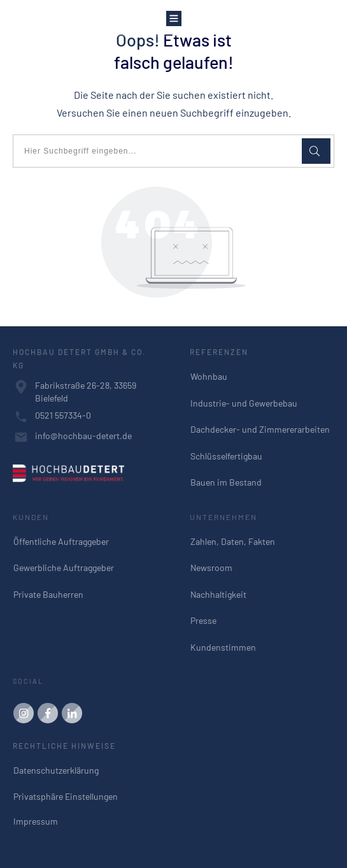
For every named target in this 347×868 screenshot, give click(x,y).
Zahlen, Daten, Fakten (233, 541)
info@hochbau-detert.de (83, 436)
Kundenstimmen (223, 647)
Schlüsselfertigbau (226, 456)
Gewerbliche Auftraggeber (64, 568)
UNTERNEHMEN (223, 517)
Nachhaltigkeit (218, 594)
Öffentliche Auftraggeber (61, 541)
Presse (203, 620)
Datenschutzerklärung (56, 770)
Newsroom (211, 568)
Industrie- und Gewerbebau (244, 403)
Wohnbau (209, 376)
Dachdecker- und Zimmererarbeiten (260, 429)
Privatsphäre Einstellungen (66, 796)
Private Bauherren (48, 594)
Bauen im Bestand (226, 482)
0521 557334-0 (63, 415)
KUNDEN (31, 517)
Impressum (36, 821)
